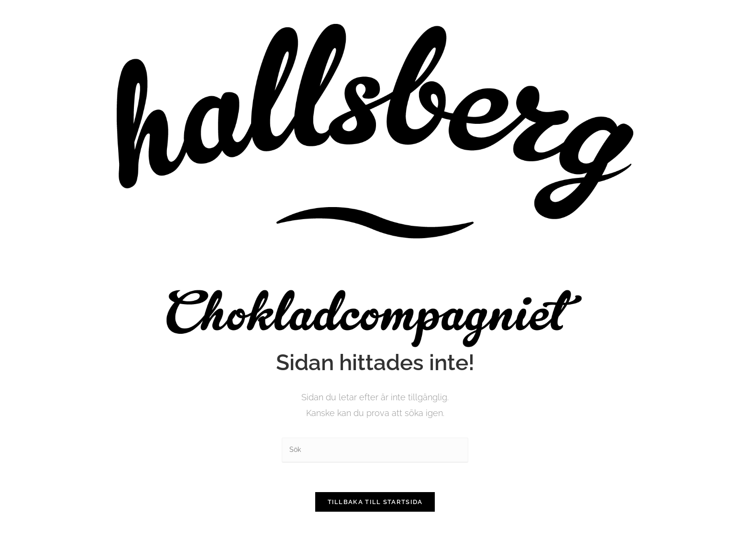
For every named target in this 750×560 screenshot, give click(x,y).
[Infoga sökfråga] (375, 450)
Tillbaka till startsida (375, 502)
